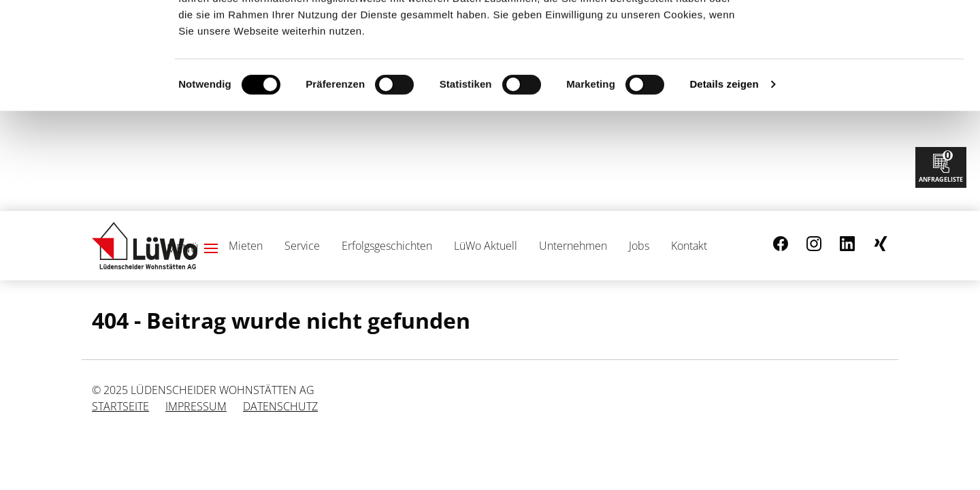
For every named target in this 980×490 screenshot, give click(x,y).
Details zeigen (724, 184)
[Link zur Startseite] (145, 246)
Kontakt (689, 246)
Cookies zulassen (866, 33)
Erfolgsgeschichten (387, 246)
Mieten (246, 246)
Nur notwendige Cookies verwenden (866, 77)
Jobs (639, 246)
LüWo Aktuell (486, 246)
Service (302, 246)
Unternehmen (573, 246)
